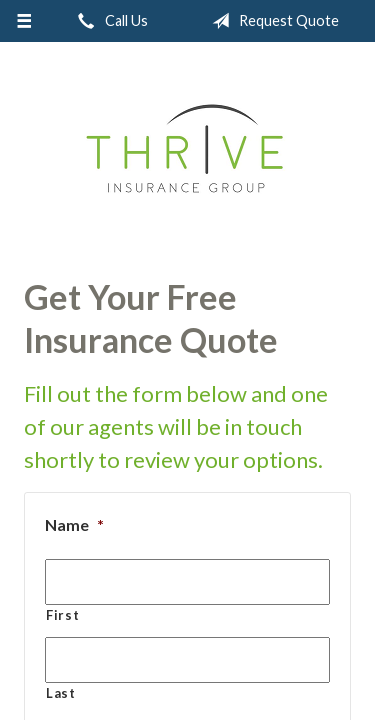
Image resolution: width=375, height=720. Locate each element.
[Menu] (24, 21)
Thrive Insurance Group (187, 152)
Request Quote (271, 21)
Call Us (109, 21)
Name (74, 524)
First (62, 615)
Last (61, 693)
